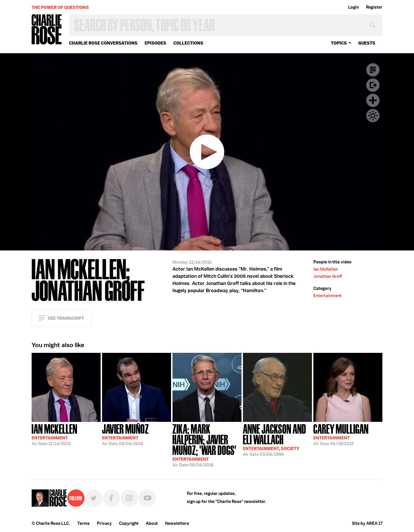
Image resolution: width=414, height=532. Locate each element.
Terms (84, 523)
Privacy (104, 523)
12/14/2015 (54, 434)
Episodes (155, 43)
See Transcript (66, 318)
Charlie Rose (47, 30)
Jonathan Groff (328, 276)
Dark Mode (373, 116)
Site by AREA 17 (367, 523)
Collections (188, 43)
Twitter (94, 498)
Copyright (129, 523)
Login (353, 7)
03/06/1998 (277, 440)
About (152, 523)
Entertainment (327, 296)
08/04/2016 (125, 434)
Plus (373, 100)
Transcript (373, 70)
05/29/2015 (341, 434)
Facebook (112, 498)
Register (374, 7)
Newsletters (177, 523)
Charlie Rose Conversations (103, 43)
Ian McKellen (326, 269)
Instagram (129, 498)
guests (367, 43)
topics (339, 43)
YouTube (147, 498)
